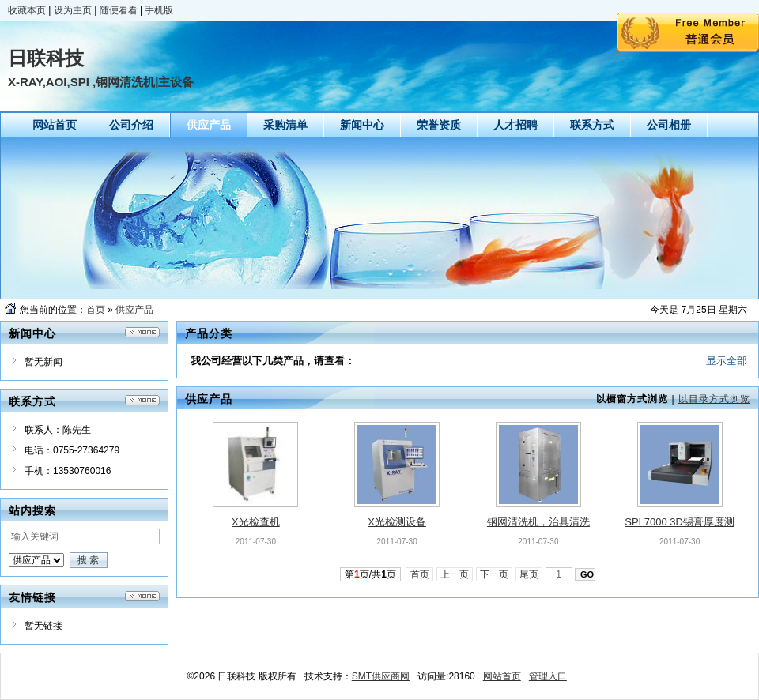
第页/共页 (370, 574)
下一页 (495, 574)
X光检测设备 (397, 522)
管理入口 (548, 676)
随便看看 (119, 10)
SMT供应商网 (381, 676)
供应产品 (134, 310)
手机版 (159, 10)
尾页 (529, 574)
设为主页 (73, 10)
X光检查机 (256, 522)
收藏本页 (27, 10)
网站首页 (502, 676)
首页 (96, 310)
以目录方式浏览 (714, 399)
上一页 (455, 574)
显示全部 (727, 361)
